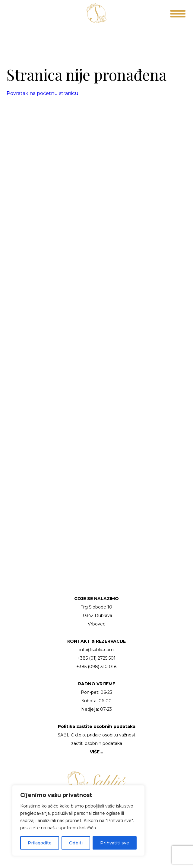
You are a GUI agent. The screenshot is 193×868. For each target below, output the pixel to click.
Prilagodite (40, 843)
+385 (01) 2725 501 (96, 658)
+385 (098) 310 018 (96, 667)
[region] (78, 821)
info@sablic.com (96, 650)
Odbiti (76, 843)
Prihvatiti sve (115, 843)
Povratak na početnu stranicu (43, 93)
